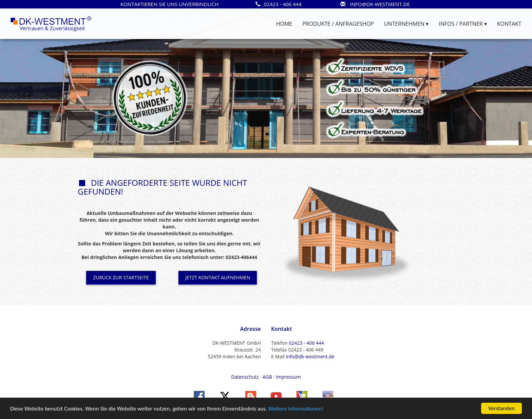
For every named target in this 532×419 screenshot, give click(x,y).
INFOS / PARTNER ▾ (463, 24)
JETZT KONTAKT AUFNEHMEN (218, 277)
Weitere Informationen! (296, 409)
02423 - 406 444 (306, 343)
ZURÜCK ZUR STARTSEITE (121, 277)
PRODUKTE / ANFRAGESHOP (338, 24)
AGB (267, 377)
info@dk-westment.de (310, 356)
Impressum (288, 377)
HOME (284, 24)
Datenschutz (245, 377)
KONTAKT (509, 24)
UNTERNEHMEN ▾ (406, 24)
